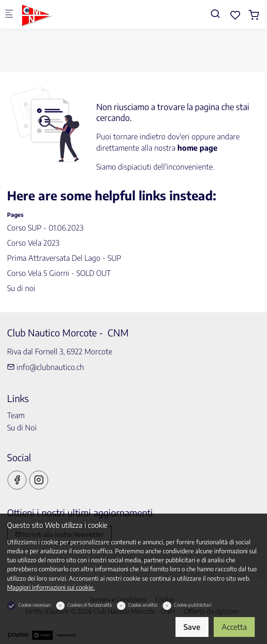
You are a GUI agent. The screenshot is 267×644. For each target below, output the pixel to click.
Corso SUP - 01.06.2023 (45, 228)
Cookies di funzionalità (90, 605)
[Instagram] (39, 480)
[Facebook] (17, 480)
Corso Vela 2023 (33, 243)
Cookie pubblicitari (193, 605)
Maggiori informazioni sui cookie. (51, 587)
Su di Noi (22, 428)
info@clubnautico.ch (46, 367)
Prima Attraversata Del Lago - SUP (64, 258)
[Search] (215, 13)
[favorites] (235, 15)
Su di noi (21, 288)
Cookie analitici (143, 605)
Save (192, 627)
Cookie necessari (35, 605)
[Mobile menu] (9, 14)
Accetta (234, 627)
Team (16, 415)
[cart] (254, 15)
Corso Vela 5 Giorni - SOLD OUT (59, 273)
